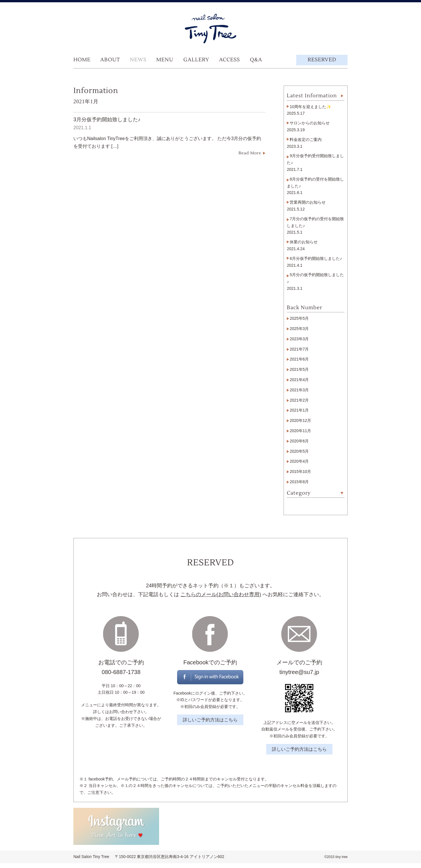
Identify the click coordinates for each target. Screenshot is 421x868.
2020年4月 (299, 461)
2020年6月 (299, 441)
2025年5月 (299, 318)
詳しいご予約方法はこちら (210, 720)
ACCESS (229, 60)
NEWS (138, 60)
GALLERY (196, 60)
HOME (82, 60)
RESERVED (322, 60)
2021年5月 (299, 369)
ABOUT (110, 60)
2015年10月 (300, 472)
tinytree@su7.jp (299, 672)
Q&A (256, 60)
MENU (165, 60)
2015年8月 (299, 482)
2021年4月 (299, 380)
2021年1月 (299, 410)
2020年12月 (300, 420)
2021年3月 (299, 390)
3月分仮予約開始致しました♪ (107, 120)
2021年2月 (299, 400)
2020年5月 (299, 451)
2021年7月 (299, 349)
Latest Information (312, 96)
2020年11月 (300, 431)
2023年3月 (299, 339)
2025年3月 (299, 329)
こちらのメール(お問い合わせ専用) (221, 594)
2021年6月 (299, 359)
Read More (250, 153)
